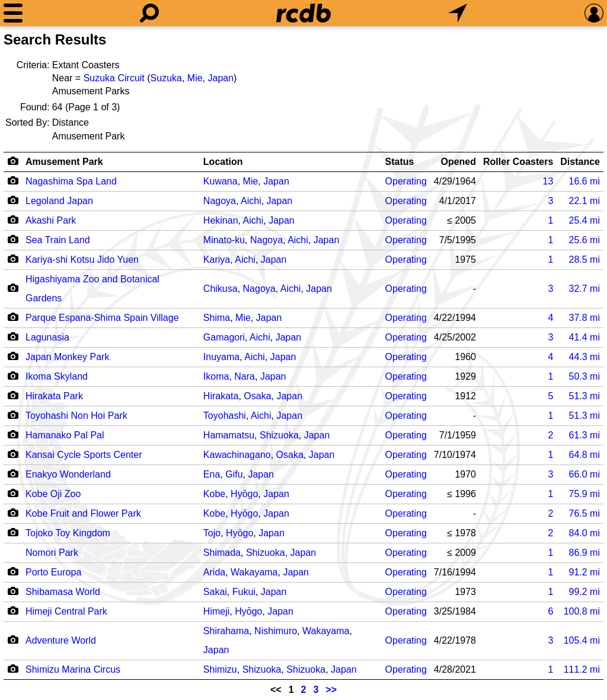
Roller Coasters (518, 162)
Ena (212, 474)
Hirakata (221, 396)
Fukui (244, 592)
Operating (406, 181)
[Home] (303, 13)
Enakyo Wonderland (68, 474)
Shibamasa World (63, 592)
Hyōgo (244, 494)
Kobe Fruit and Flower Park (83, 513)
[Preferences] (594, 13)
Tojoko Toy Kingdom (68, 533)
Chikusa (221, 289)
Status (400, 162)
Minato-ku (224, 240)
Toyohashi (225, 416)
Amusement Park (64, 162)
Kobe (214, 494)
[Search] (149, 13)
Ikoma (216, 376)
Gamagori (224, 337)
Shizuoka (279, 435)
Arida (214, 572)
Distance (580, 162)
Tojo (212, 533)
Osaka (257, 396)
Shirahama (226, 631)
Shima (217, 318)
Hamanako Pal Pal (65, 435)
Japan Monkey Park (67, 357)
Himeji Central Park (66, 611)
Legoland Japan (59, 201)
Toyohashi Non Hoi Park (76, 416)
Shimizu (220, 669)
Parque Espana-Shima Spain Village (102, 318)
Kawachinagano (237, 455)
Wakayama (254, 572)
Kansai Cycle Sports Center (84, 455)
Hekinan (221, 220)
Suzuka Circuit (114, 78)
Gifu (234, 474)
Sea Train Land (58, 240)
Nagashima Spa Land (71, 181)
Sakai (215, 592)
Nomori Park (52, 553)
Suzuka (166, 78)
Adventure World (61, 640)
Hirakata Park (54, 396)
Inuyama (221, 357)
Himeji (216, 611)
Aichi (251, 201)
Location (223, 162)
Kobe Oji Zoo (53, 494)
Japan (221, 78)
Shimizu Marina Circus (73, 669)
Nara (245, 376)
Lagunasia (47, 337)
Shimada (222, 553)
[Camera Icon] (13, 180)
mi (584, 181)
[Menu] (13, 13)
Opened (458, 162)
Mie (195, 78)
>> (331, 690)
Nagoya (220, 201)
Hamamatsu (229, 435)
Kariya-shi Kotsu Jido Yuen (82, 260)
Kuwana (221, 181)
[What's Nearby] (458, 13)
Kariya (217, 260)
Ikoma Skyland (57, 376)
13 (548, 181)
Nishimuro (276, 631)
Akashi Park (51, 220)
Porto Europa (53, 572)
